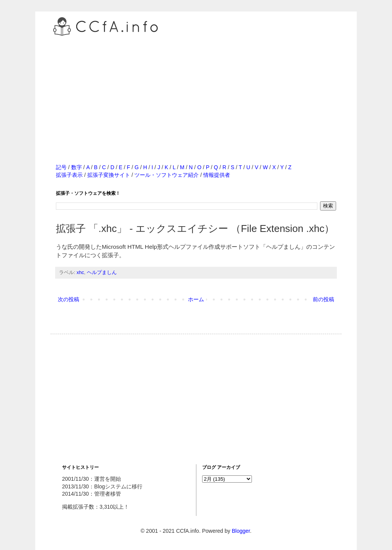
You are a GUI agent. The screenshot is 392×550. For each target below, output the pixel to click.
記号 (61, 167)
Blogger (241, 531)
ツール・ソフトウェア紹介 (167, 175)
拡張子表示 (69, 175)
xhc (80, 273)
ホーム (196, 299)
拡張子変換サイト (109, 175)
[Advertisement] (196, 91)
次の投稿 (69, 299)
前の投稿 (323, 299)
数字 (77, 167)
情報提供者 (217, 175)
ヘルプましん (102, 273)
